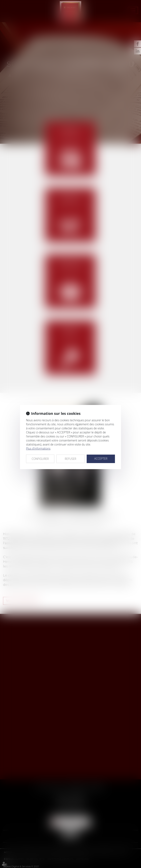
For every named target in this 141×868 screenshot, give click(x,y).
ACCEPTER (101, 459)
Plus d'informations (38, 448)
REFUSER (71, 459)
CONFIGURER (40, 459)
